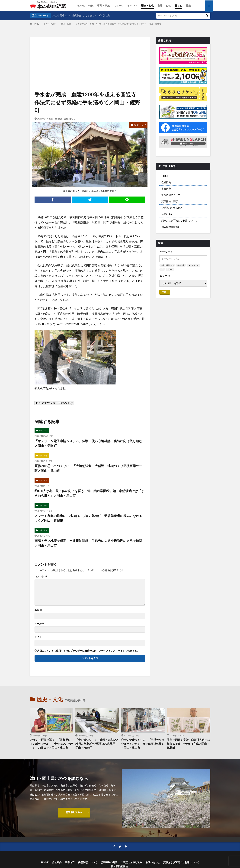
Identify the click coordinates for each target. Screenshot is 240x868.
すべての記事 (50, 24)
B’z (100, 15)
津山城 (107, 15)
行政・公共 (43, 431)
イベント (132, 5)
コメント (41, 576)
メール (40, 624)
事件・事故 (103, 5)
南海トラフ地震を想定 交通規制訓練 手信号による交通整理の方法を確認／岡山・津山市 (88, 543)
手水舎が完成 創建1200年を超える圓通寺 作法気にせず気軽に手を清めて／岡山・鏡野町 (118, 24)
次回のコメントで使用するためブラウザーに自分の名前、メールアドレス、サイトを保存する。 (88, 651)
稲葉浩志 (76, 15)
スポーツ (118, 5)
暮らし (179, 5)
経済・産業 (43, 456)
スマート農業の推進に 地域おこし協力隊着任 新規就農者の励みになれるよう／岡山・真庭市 (88, 518)
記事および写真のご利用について (179, 220)
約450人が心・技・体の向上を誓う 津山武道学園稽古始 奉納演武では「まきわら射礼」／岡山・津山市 (89, 493)
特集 (91, 5)
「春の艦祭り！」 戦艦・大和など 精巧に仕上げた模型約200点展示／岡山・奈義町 (97, 744)
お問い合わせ (169, 214)
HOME (81, 5)
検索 (164, 292)
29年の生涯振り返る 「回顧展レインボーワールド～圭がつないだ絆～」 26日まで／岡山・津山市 (51, 744)
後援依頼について (171, 195)
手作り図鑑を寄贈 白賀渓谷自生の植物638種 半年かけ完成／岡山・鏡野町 (189, 744)
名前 (38, 610)
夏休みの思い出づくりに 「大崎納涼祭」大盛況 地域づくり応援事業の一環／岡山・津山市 (88, 468)
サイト (38, 637)
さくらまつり (90, 15)
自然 (160, 5)
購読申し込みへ (74, 812)
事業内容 (166, 189)
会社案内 (166, 182)
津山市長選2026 (61, 15)
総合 (189, 5)
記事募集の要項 (170, 201)
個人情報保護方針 (171, 227)
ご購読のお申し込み (172, 208)
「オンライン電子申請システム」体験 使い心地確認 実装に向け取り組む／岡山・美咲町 (88, 443)
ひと (169, 5)
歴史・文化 (147, 5)
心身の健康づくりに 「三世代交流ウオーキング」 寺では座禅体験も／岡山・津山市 (143, 744)
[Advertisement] (90, 53)
